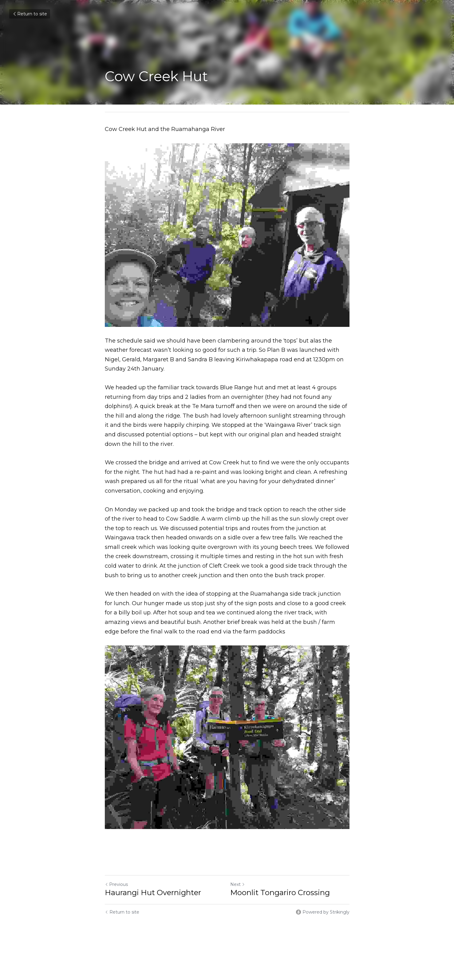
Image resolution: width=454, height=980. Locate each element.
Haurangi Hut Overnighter (153, 893)
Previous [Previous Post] (116, 884)
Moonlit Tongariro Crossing (280, 893)
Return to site (30, 14)
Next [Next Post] (238, 884)
